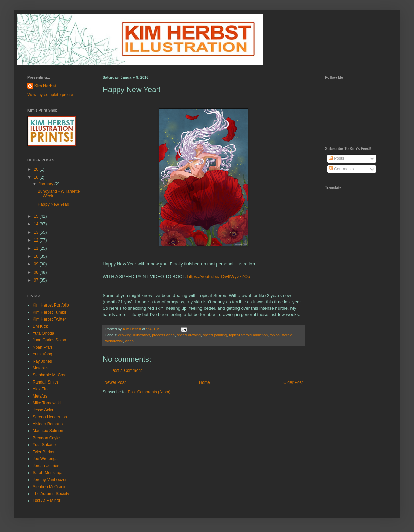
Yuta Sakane (44, 445)
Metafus (40, 396)
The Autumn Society (51, 494)
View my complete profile (50, 95)
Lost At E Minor (46, 501)
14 (37, 224)
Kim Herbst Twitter (49, 319)
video (129, 341)
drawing (125, 335)
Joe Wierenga (45, 459)
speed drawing (189, 335)
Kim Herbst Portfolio (51, 305)
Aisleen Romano (48, 424)
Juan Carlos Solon (49, 340)
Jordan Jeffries (46, 466)
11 (37, 248)
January (47, 184)
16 (37, 177)
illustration (142, 335)
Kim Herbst (132, 329)
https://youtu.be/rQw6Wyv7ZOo (219, 277)
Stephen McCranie (49, 487)
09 (37, 264)
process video (163, 335)
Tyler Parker (44, 452)
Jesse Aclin (43, 410)
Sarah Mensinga (47, 473)
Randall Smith (45, 382)
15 (37, 216)
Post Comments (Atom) (149, 392)
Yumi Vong (42, 354)
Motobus (40, 368)
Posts (337, 158)
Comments (341, 169)
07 (37, 280)
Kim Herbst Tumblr (49, 312)
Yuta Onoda (43, 333)
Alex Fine (41, 389)
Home (205, 382)
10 (37, 256)
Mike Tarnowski (47, 403)
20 (37, 169)
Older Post (293, 382)
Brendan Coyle (46, 438)
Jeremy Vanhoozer (50, 480)
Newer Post (115, 382)
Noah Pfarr (42, 347)
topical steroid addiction (248, 335)
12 (37, 240)
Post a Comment (126, 371)
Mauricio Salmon (48, 431)
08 (37, 272)
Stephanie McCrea (49, 375)
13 (37, 232)
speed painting (215, 335)
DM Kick (40, 326)
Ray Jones (42, 361)
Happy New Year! (54, 204)
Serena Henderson (50, 417)
